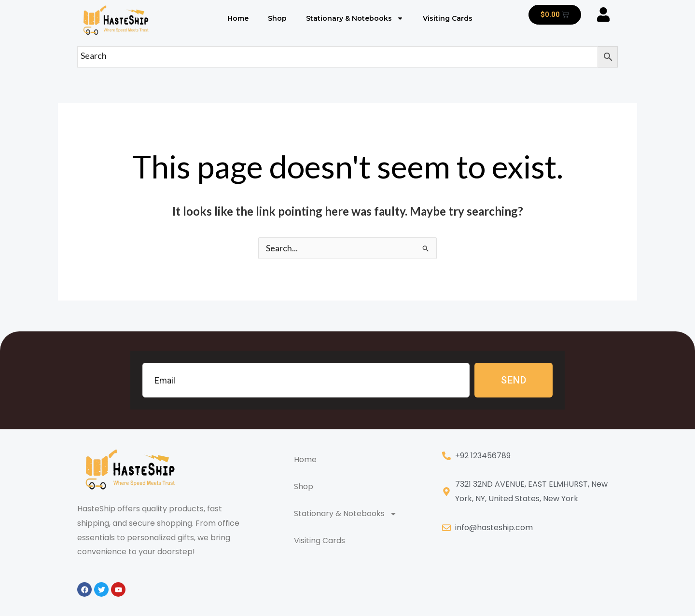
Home (238, 18)
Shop (277, 18)
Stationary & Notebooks (355, 18)
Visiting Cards (448, 18)
